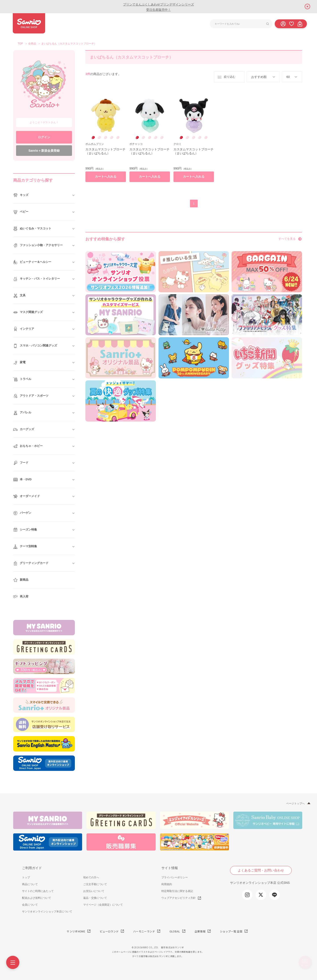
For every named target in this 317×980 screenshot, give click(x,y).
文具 (19, 296)
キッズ (21, 195)
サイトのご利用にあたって (38, 891)
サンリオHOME (76, 931)
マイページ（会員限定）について (103, 905)
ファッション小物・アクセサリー (38, 245)
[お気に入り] (291, 24)
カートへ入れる (106, 177)
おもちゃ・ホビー (28, 446)
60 (288, 77)
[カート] (300, 24)
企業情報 (200, 931)
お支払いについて (94, 891)
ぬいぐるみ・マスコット (32, 229)
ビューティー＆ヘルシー (32, 262)
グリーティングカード (31, 563)
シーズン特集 (25, 530)
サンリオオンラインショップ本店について (47, 912)
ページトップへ (295, 803)
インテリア (24, 329)
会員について (30, 905)
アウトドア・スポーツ (31, 396)
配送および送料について (37, 898)
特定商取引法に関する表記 (177, 891)
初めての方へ (91, 877)
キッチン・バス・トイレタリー (37, 279)
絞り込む (226, 77)
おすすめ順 (259, 77)
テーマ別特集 (25, 547)
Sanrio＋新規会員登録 (44, 151)
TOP (20, 44)
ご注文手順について (95, 884)
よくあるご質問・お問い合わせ (261, 870)
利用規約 (167, 884)
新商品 (21, 580)
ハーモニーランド (144, 931)
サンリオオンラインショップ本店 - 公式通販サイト (29, 23)
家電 (19, 363)
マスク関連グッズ (28, 312)
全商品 (32, 44)
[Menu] (13, 962)
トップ (26, 877)
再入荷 (21, 597)
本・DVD (22, 480)
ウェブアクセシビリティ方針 (179, 898)
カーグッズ (24, 429)
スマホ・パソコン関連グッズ (35, 346)
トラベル (22, 379)
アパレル (22, 413)
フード (21, 463)
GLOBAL (175, 931)
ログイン (44, 137)
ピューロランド (109, 931)
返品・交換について (95, 898)
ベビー (21, 212)
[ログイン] (283, 24)
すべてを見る (287, 239)
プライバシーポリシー (175, 877)
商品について (30, 884)
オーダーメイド (27, 496)
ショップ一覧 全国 (231, 931)
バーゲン (22, 513)
